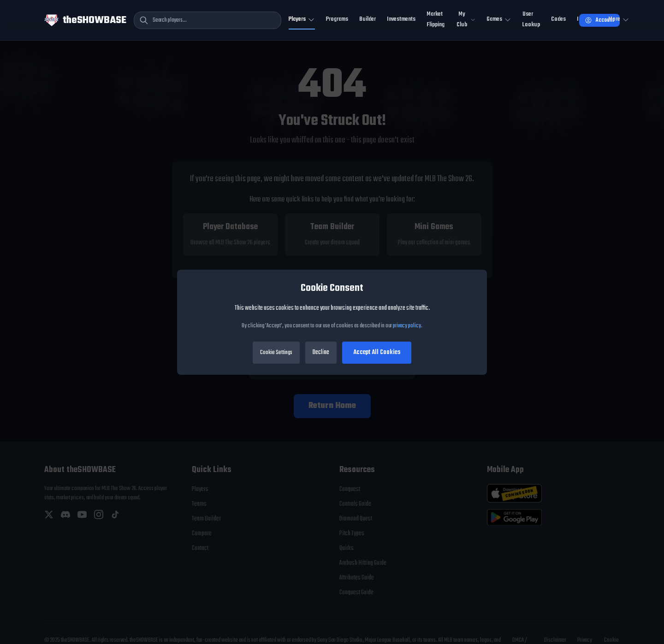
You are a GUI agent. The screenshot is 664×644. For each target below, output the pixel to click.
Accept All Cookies (377, 352)
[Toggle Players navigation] (302, 20)
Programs (337, 19)
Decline (321, 352)
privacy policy (407, 326)
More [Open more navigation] (619, 19)
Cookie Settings (276, 353)
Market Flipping (436, 19)
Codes (558, 19)
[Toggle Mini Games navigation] (499, 20)
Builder (368, 19)
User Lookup (531, 19)
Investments (401, 19)
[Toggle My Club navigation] (465, 20)
